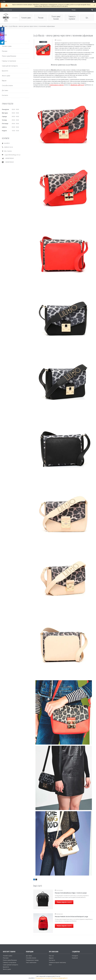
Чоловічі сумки (26, 18)
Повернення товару (32, 960)
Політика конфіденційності (60, 978)
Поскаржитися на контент (43, 978)
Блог (6, 26)
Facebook (75, 958)
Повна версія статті (64, 902)
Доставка (5, 90)
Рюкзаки (41, 18)
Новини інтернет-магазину (57, 962)
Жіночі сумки (6, 76)
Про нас (51, 956)
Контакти (5, 95)
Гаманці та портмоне (72, 18)
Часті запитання (31, 962)
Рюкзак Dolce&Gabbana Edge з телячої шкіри (71, 893)
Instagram (75, 956)
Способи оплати (7, 85)
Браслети (5, 71)
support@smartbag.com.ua (12, 155)
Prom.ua (58, 976)
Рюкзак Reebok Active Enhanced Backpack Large (71, 917)
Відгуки (4, 81)
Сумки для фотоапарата (10, 66)
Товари (4, 41)
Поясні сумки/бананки (56, 18)
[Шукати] (92, 10)
